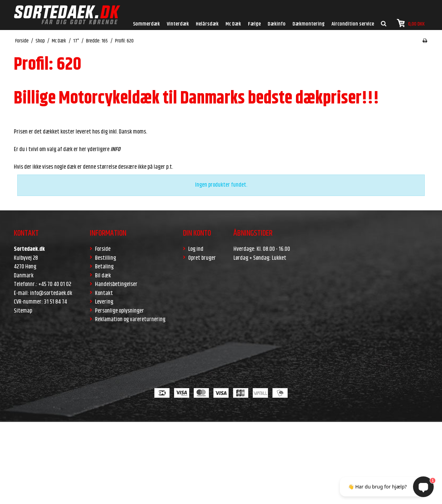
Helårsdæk (207, 24)
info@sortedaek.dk (51, 293)
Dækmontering (309, 24)
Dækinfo (277, 24)
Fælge (254, 24)
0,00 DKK (411, 23)
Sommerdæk (146, 24)
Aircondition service (353, 24)
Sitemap (23, 311)
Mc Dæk (233, 24)
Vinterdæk (178, 24)
